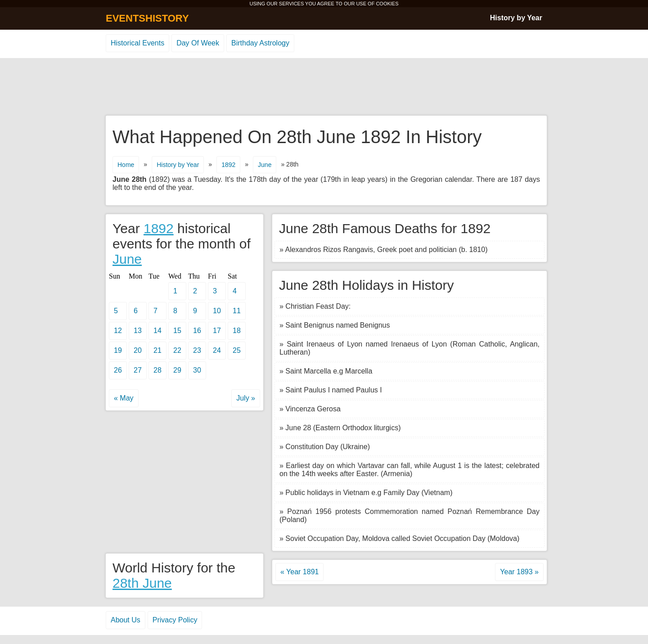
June (265, 165)
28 (157, 370)
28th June (142, 583)
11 (237, 311)
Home (126, 165)
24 (217, 350)
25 (237, 350)
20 (138, 350)
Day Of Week (198, 43)
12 (118, 331)
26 (118, 370)
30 (197, 370)
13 (138, 331)
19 (118, 350)
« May (124, 398)
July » (246, 398)
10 (217, 311)
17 (217, 331)
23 (197, 350)
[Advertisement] (324, 87)
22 (177, 350)
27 (138, 370)
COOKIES (387, 4)
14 (157, 331)
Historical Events (137, 43)
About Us (126, 620)
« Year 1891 (299, 572)
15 (177, 331)
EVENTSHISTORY (147, 18)
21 (157, 350)
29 (177, 370)
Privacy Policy (175, 620)
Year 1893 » (519, 572)
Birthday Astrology (260, 43)
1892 (228, 165)
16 (197, 331)
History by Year (516, 18)
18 (237, 331)
